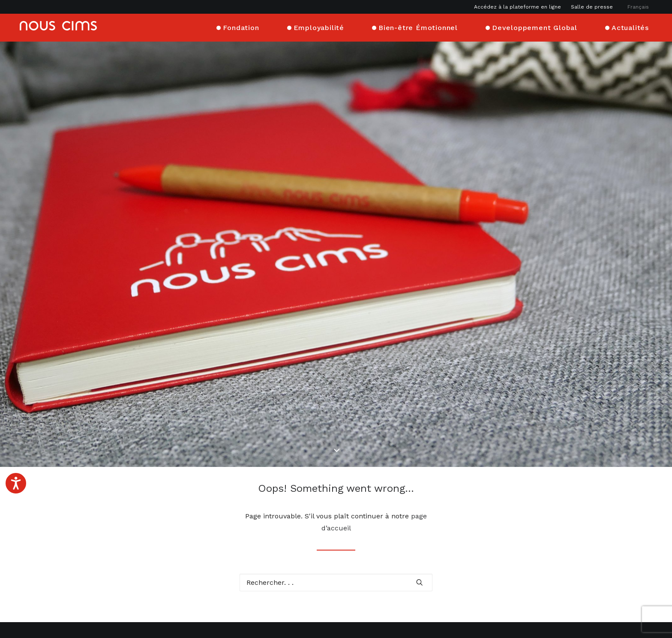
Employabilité (319, 27)
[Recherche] (336, 530)
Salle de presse (592, 7)
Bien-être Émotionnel (418, 27)
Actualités (630, 27)
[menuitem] (519, 7)
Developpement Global (535, 27)
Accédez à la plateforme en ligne (517, 7)
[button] (420, 530)
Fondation (241, 27)
